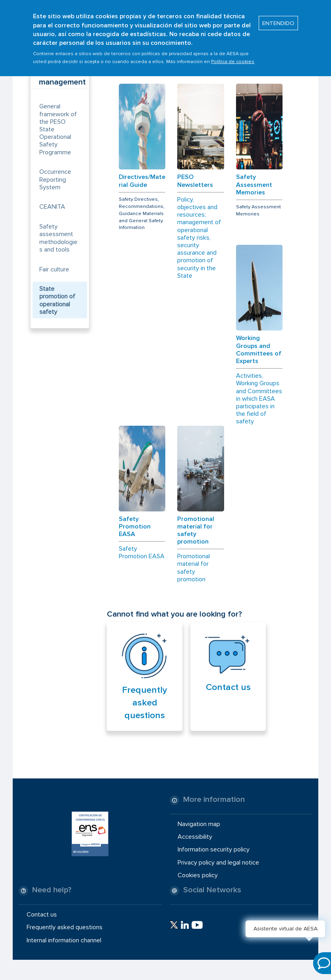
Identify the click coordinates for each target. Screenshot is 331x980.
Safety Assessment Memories (254, 185)
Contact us (228, 687)
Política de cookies (233, 55)
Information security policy (214, 849)
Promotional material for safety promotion (196, 531)
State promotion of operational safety (57, 300)
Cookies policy (198, 875)
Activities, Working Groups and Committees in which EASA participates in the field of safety (259, 399)
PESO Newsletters (195, 181)
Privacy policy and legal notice (218, 862)
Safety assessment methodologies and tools (58, 238)
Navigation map (199, 824)
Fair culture (54, 269)
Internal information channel (64, 940)
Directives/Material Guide (142, 181)
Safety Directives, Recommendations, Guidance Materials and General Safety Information (142, 213)
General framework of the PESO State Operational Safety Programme (58, 129)
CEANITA (52, 207)
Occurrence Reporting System (55, 179)
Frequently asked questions (145, 703)
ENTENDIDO (278, 16)
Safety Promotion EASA (135, 527)
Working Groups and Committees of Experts (259, 350)
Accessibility (195, 837)
